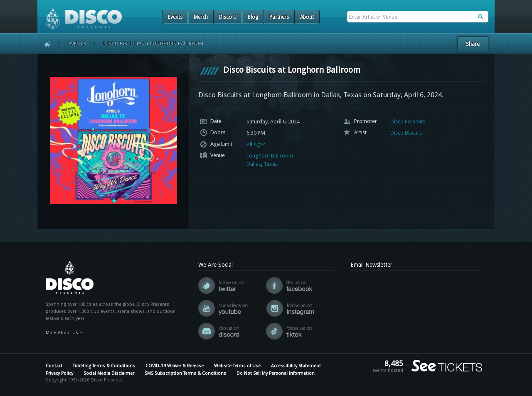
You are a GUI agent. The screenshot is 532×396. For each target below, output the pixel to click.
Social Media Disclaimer (109, 373)
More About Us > (64, 333)
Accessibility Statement (296, 366)
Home (44, 44)
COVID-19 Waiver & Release (175, 366)
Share (473, 44)
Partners (279, 17)
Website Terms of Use (237, 366)
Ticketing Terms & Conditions (104, 366)
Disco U (228, 17)
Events (175, 17)
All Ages (256, 144)
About (307, 17)
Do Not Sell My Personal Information (276, 373)
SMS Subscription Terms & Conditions (185, 373)
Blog (253, 17)
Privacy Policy (59, 373)
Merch (201, 17)
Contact (54, 366)
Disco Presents (408, 122)
